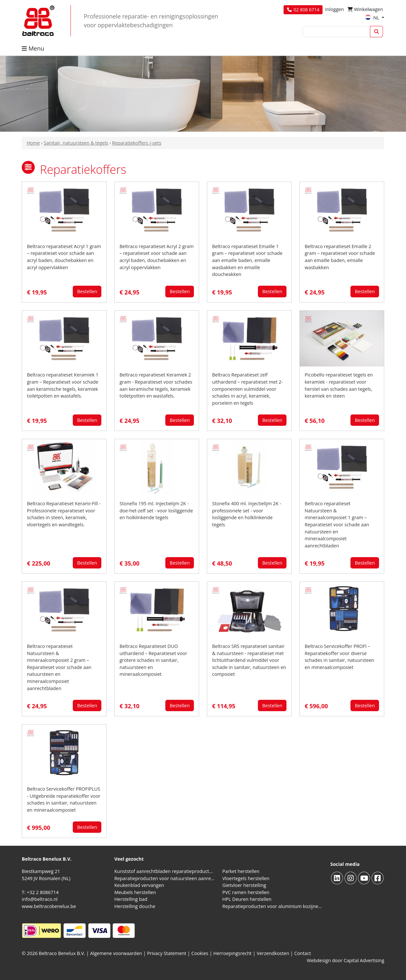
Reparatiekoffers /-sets (137, 143)
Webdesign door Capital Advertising (345, 960)
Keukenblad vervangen (139, 885)
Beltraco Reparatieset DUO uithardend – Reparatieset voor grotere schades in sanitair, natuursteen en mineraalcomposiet (153, 660)
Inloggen (335, 9)
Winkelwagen (365, 9)
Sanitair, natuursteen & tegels (76, 143)
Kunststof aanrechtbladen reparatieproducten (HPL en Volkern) (165, 871)
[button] (28, 167)
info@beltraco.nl (40, 899)
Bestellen (87, 291)
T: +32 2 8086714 (40, 892)
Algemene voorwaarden (116, 953)
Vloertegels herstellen (246, 878)
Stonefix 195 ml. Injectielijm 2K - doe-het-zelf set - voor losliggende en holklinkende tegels (156, 510)
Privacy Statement (167, 953)
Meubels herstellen (135, 892)
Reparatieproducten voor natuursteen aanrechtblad (165, 878)
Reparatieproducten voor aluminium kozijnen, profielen (273, 906)
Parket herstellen (241, 871)
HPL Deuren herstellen (247, 899)
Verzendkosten (273, 953)
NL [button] (373, 18)
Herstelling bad (131, 899)
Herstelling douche (135, 906)
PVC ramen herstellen (246, 892)
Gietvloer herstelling (244, 885)
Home (33, 143)
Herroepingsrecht (233, 953)
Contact (303, 953)
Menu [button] (33, 48)
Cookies (200, 953)
